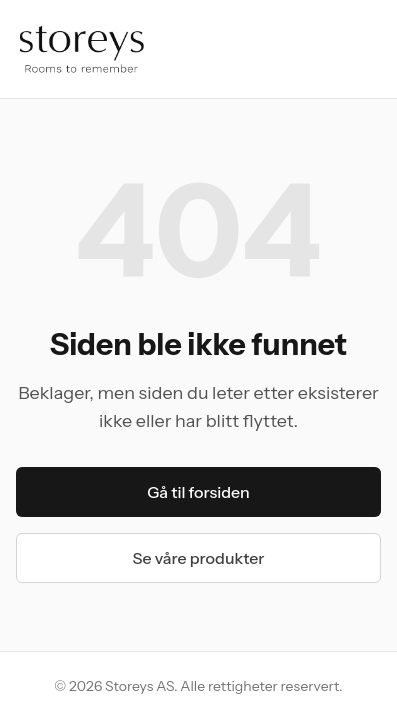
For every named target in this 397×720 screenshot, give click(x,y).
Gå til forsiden (198, 492)
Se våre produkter (199, 558)
